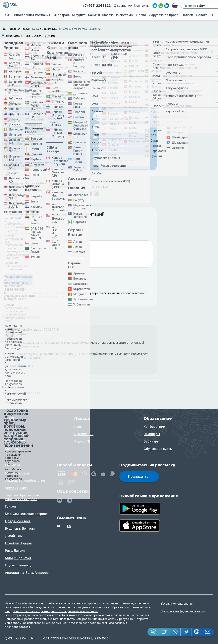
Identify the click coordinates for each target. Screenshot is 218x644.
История (12, 427)
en (69, 526)
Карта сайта (15, 449)
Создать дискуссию (192, 51)
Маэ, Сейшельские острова (26, 514)
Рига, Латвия (15, 551)
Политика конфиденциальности (183, 611)
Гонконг (11, 506)
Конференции (154, 427)
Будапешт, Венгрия (20, 529)
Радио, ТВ (82, 441)
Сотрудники (15, 434)
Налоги (188, 15)
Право (141, 15)
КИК (8, 15)
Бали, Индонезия (18, 558)
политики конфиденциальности (43, 296)
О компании (124, 6)
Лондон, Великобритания (25, 481)
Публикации (84, 434)
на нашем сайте (30, 358)
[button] (165, 632)
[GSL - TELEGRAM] (70, 500)
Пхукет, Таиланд (18, 565)
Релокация (205, 15)
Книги (79, 427)
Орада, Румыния (18, 521)
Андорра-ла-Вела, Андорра (27, 573)
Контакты (142, 6)
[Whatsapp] (175, 632)
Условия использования (177, 604)
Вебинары (151, 441)
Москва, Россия (17, 473)
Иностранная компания (33, 15)
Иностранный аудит (70, 15)
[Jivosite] (153, 632)
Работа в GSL (15, 441)
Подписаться (139, 476)
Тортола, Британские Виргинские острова (22, 497)
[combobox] (98, 128)
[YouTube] (60, 500)
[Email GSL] (208, 632)
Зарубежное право (164, 15)
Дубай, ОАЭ (14, 536)
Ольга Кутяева (30, 330)
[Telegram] (186, 632)
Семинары (152, 434)
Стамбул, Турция (18, 543)
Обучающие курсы (158, 449)
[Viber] (197, 632)
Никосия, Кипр (16, 488)
